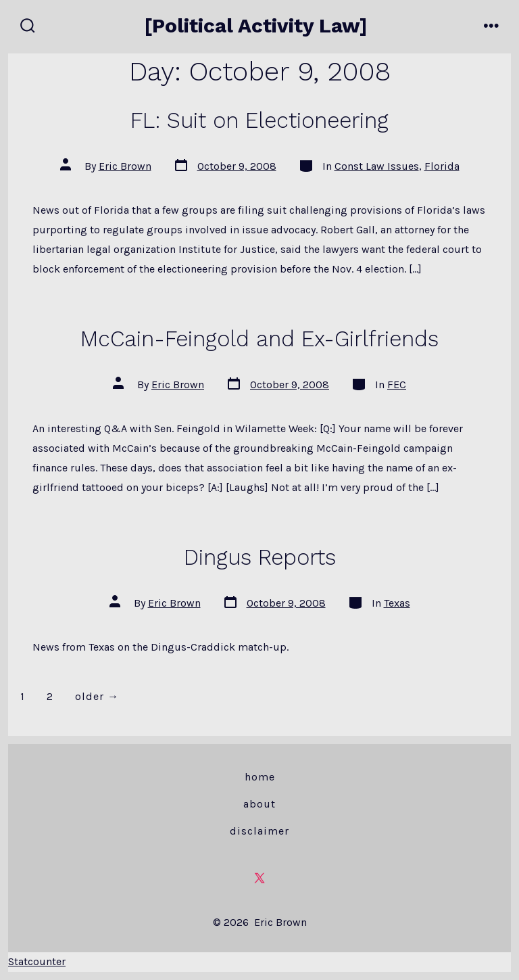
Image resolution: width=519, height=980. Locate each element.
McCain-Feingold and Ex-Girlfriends (259, 339)
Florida (442, 166)
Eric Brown (125, 166)
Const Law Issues (377, 166)
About (259, 804)
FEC (397, 384)
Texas (397, 603)
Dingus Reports (260, 557)
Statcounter (37, 961)
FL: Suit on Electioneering (259, 120)
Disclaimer (259, 831)
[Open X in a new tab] (259, 878)
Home (260, 777)
